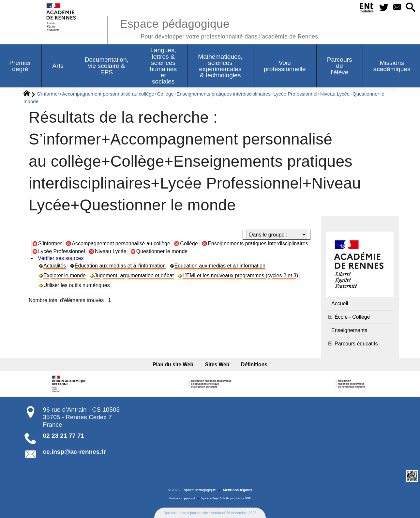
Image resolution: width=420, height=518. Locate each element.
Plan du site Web (173, 365)
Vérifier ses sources (61, 258)
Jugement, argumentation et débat (134, 275)
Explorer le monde (65, 275)
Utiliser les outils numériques (77, 285)
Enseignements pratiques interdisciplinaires (258, 244)
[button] (411, 8)
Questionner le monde (162, 251)
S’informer (50, 244)
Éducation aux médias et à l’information (120, 266)
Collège (189, 244)
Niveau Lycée (111, 251)
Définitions (254, 365)
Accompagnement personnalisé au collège (121, 244)
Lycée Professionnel (62, 251)
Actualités (55, 266)
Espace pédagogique (219, 28)
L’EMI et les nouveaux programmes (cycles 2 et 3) (240, 275)
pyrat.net (190, 498)
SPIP (248, 498)
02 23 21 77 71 (64, 436)
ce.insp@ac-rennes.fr (75, 452)
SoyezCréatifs (221, 498)
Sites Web (217, 365)
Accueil (340, 304)
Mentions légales (237, 490)
